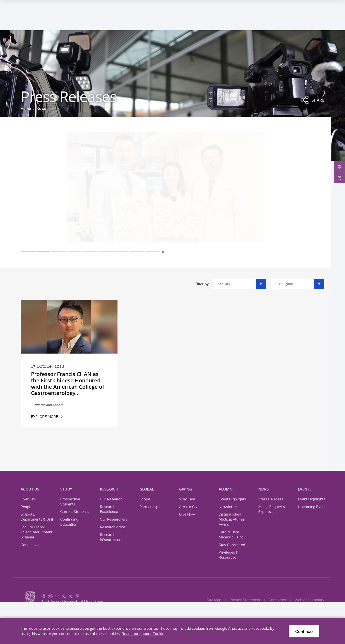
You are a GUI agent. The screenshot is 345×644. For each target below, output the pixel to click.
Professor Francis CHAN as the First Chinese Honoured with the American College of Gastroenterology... (68, 383)
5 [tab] (90, 252)
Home (26, 109)
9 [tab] (153, 252)
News (41, 109)
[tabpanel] (172, 191)
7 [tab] (121, 252)
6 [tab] (106, 252)
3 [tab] (59, 252)
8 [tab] (137, 252)
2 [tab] (43, 252)
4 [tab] (74, 252)
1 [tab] (28, 252)
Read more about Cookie (143, 634)
